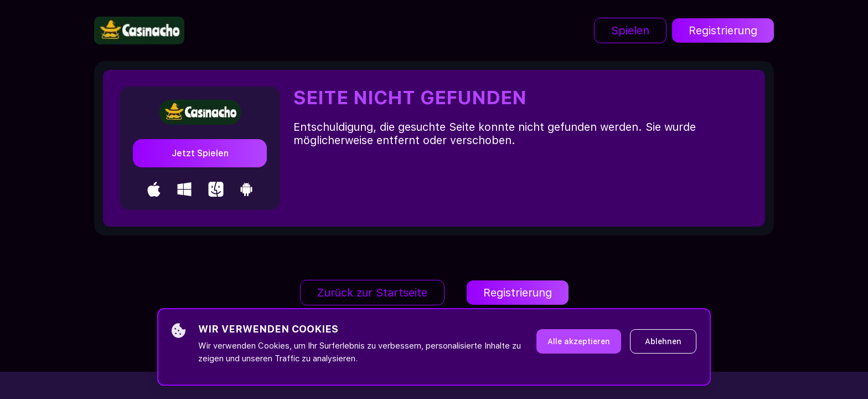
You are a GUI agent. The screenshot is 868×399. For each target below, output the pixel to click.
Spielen (630, 30)
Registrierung (723, 30)
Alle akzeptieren (579, 341)
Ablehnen (663, 341)
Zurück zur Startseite (372, 293)
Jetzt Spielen (200, 153)
